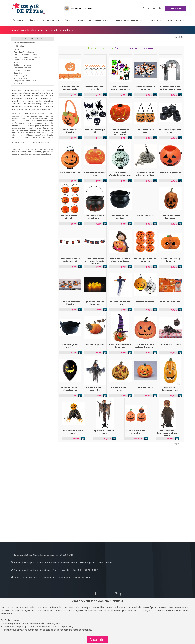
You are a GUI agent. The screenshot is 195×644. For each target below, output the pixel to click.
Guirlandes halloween (22, 65)
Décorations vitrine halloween (25, 60)
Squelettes (18, 73)
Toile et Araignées (21, 76)
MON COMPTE (175, 9)
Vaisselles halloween (22, 78)
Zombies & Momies (22, 83)
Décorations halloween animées (26, 55)
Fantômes (18, 63)
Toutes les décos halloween (25, 43)
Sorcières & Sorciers (22, 70)
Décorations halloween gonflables (27, 57)
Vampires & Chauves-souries (25, 81)
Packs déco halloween (23, 68)
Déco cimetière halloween (24, 52)
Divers (17, 49)
